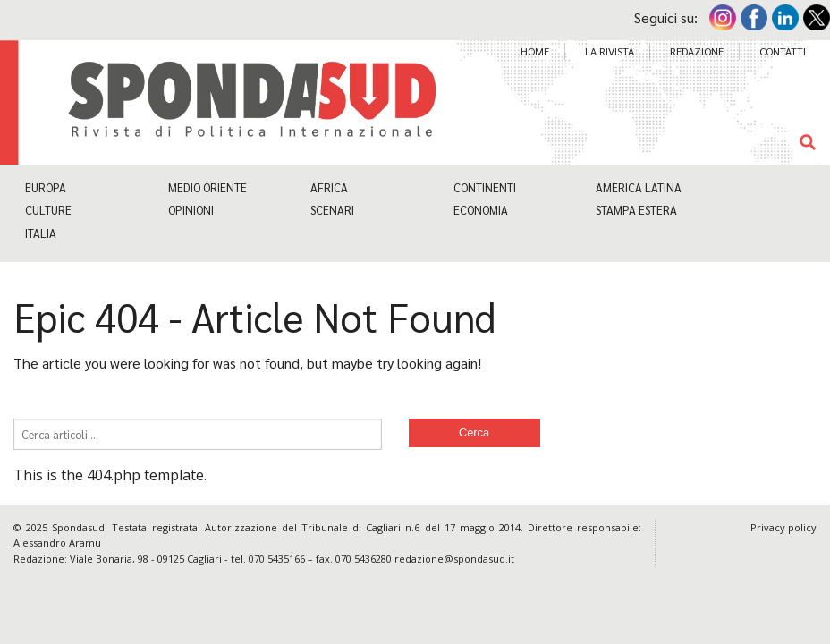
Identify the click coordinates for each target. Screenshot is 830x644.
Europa (46, 187)
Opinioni (191, 210)
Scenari (332, 210)
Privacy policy (783, 527)
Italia (41, 233)
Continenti (485, 187)
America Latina (639, 187)
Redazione (697, 51)
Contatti (783, 51)
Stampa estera (636, 210)
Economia (481, 210)
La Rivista (610, 51)
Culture (48, 210)
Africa (329, 187)
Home (535, 51)
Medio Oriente (207, 187)
